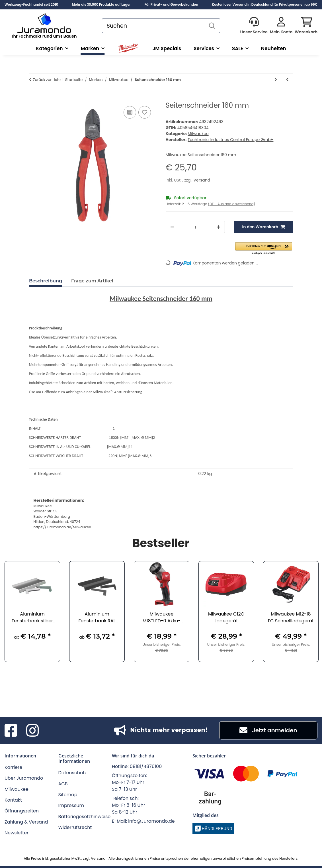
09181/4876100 (146, 766)
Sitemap (68, 795)
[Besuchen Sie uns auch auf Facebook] (11, 730)
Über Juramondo (24, 778)
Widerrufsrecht (75, 827)
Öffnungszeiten (22, 811)
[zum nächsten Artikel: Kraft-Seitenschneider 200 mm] (276, 80)
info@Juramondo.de (151, 821)
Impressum (71, 805)
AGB (63, 784)
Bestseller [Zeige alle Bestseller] (161, 544)
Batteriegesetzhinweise (85, 817)
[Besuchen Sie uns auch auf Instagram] (32, 730)
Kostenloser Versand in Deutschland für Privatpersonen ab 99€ (265, 5)
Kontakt (13, 800)
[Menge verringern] (172, 227)
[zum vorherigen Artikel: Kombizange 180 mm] (287, 80)
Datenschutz (73, 773)
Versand (202, 180)
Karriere (13, 767)
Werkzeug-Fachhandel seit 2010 (31, 5)
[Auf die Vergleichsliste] (130, 112)
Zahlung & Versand (26, 822)
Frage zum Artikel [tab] (92, 281)
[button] (254, 26)
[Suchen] (153, 26)
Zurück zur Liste (47, 80)
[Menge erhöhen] (218, 227)
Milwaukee (198, 134)
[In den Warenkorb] (34, 98)
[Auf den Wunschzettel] (145, 112)
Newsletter (17, 833)
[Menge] (195, 227)
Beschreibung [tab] (46, 281)
